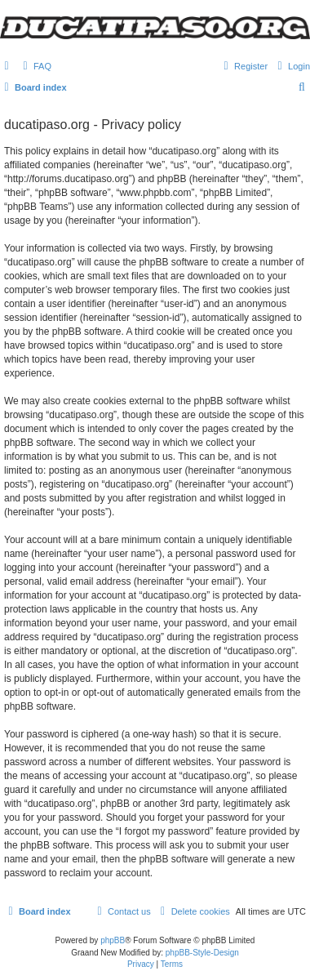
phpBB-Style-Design (202, 953)
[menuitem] (35, 66)
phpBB (113, 940)
